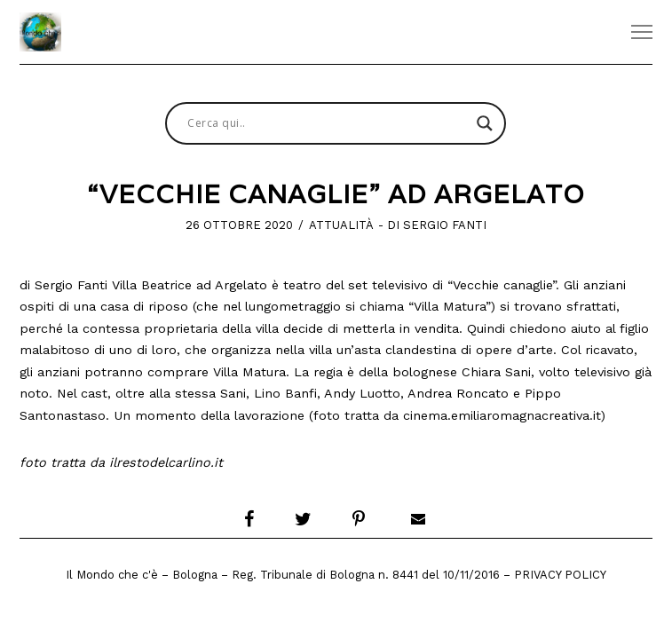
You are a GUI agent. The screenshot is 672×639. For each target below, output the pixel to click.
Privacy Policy (560, 575)
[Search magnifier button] (485, 123)
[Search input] (328, 123)
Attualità (341, 225)
